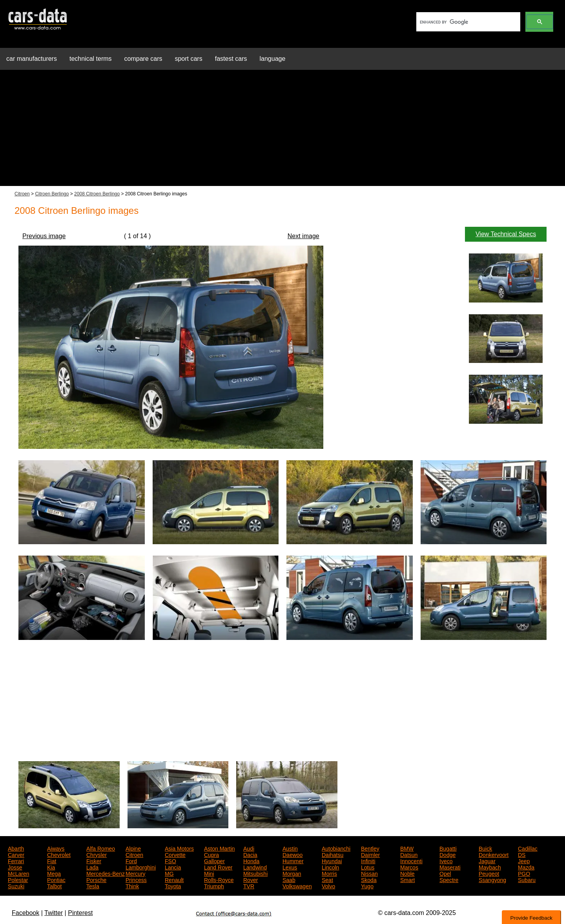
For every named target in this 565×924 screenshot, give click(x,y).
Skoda (369, 879)
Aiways (56, 848)
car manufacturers (32, 59)
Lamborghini (141, 867)
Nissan (369, 873)
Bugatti (448, 848)
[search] (467, 22)
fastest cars (231, 59)
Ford (131, 860)
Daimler (370, 854)
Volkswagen (297, 886)
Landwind (255, 867)
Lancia (173, 867)
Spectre (449, 879)
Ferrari (16, 860)
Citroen (22, 194)
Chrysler (97, 854)
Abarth (16, 848)
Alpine (133, 848)
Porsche (96, 879)
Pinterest (80, 913)
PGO (524, 873)
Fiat (52, 860)
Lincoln (330, 867)
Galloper (214, 860)
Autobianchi (336, 848)
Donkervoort (494, 854)
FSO (170, 860)
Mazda (526, 867)
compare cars (143, 59)
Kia (51, 867)
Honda (251, 860)
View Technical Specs (506, 234)
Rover (251, 879)
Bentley (370, 848)
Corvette (175, 854)
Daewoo (293, 854)
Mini (209, 873)
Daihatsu (333, 854)
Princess (136, 879)
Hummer (293, 860)
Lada (92, 867)
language (273, 59)
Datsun (409, 854)
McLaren (18, 873)
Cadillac (528, 848)
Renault (174, 879)
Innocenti (411, 860)
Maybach (490, 867)
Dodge (447, 854)
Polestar (18, 879)
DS (522, 854)
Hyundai (332, 860)
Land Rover (218, 867)
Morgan (292, 873)
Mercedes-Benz (106, 873)
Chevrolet (59, 854)
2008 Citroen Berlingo (97, 194)
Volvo (328, 886)
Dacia (250, 854)
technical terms (91, 59)
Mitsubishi (255, 873)
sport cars (188, 59)
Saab (289, 879)
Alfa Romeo (101, 848)
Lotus (368, 867)
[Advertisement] (282, 131)
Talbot (54, 886)
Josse (15, 867)
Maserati (450, 867)
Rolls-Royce (219, 879)
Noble (407, 873)
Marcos (409, 867)
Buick (485, 848)
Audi (249, 848)
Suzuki (16, 886)
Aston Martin (220, 848)
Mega (54, 873)
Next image (303, 236)
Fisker (94, 860)
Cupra (211, 854)
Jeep (524, 860)
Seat (327, 879)
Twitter (54, 913)
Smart (407, 879)
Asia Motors (179, 848)
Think (132, 886)
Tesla (93, 886)
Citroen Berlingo (52, 194)
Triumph (214, 886)
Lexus (290, 867)
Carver (16, 854)
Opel (445, 873)
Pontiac (56, 879)
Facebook (26, 913)
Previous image (44, 236)
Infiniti (368, 860)
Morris (329, 873)
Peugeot (489, 873)
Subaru (527, 879)
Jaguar (487, 860)
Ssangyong (492, 879)
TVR (249, 886)
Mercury (136, 873)
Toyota (173, 886)
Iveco (446, 860)
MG (169, 873)
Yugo (367, 886)
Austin (290, 848)
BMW (407, 848)
